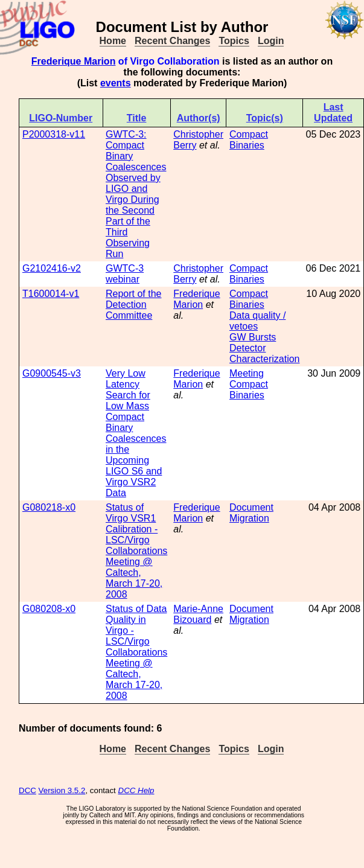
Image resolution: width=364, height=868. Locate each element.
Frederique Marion (74, 61)
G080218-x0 (49, 507)
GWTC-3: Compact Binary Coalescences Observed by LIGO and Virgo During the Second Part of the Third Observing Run (136, 194)
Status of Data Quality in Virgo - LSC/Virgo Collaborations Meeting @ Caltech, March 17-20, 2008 (136, 652)
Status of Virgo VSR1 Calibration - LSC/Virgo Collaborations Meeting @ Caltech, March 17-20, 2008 (136, 551)
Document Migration (251, 513)
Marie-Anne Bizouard (198, 614)
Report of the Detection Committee (134, 305)
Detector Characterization (265, 353)
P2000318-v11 (54, 134)
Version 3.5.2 (62, 790)
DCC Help (136, 790)
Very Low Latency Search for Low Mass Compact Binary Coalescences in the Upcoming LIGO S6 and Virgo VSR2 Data (136, 433)
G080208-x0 (49, 609)
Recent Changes (172, 41)
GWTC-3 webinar (125, 274)
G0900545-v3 (52, 373)
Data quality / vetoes (257, 321)
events (116, 83)
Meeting (247, 373)
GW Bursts (253, 337)
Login (271, 41)
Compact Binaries (249, 140)
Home (113, 41)
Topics (234, 41)
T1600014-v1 (51, 294)
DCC (27, 790)
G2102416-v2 (52, 268)
